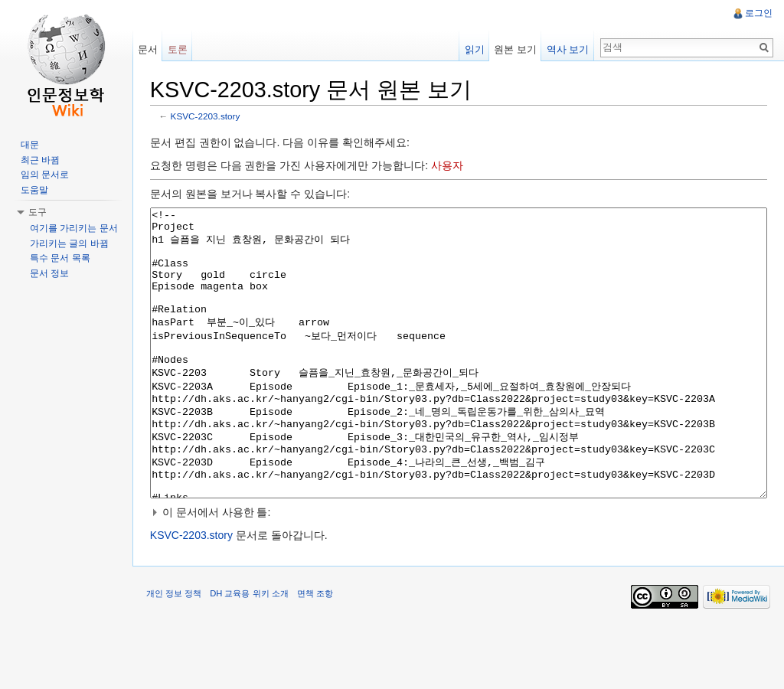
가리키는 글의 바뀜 (69, 243)
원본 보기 (514, 49)
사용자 (451, 166)
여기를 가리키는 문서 (74, 228)
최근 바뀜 (40, 160)
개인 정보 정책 (178, 654)
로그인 (758, 13)
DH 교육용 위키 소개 (253, 654)
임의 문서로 (45, 175)
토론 (180, 49)
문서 (150, 49)
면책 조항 (319, 654)
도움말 (34, 190)
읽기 (473, 49)
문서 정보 (49, 273)
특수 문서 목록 (60, 258)
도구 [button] (38, 212)
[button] (460, 570)
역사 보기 (567, 49)
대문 (30, 145)
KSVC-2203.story (209, 117)
